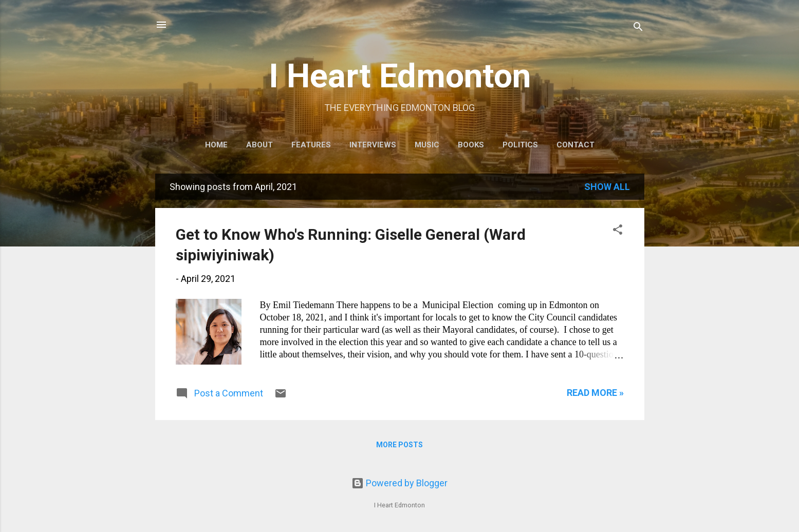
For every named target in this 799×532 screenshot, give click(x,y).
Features (311, 145)
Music (427, 145)
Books (471, 145)
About (259, 145)
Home (216, 145)
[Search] (638, 28)
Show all (607, 187)
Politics (520, 145)
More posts (399, 445)
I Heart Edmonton (400, 76)
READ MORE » (595, 393)
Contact (575, 145)
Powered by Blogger (399, 483)
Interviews (373, 145)
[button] (618, 231)
